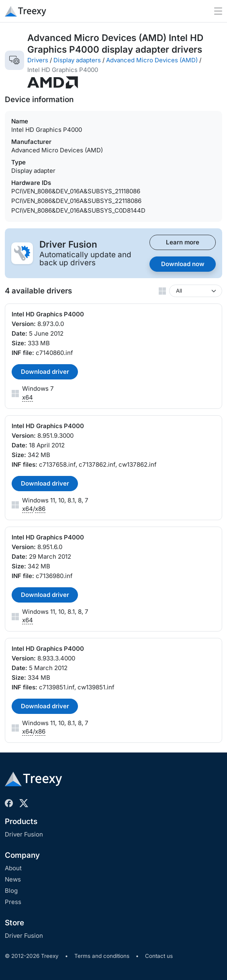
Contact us (159, 956)
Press (13, 902)
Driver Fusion (24, 834)
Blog (11, 891)
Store (14, 923)
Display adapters (77, 60)
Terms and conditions (102, 956)
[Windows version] (196, 291)
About (13, 868)
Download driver (45, 372)
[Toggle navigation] (218, 11)
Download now (183, 264)
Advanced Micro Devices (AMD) (152, 60)
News (13, 879)
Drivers (38, 60)
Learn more (183, 242)
